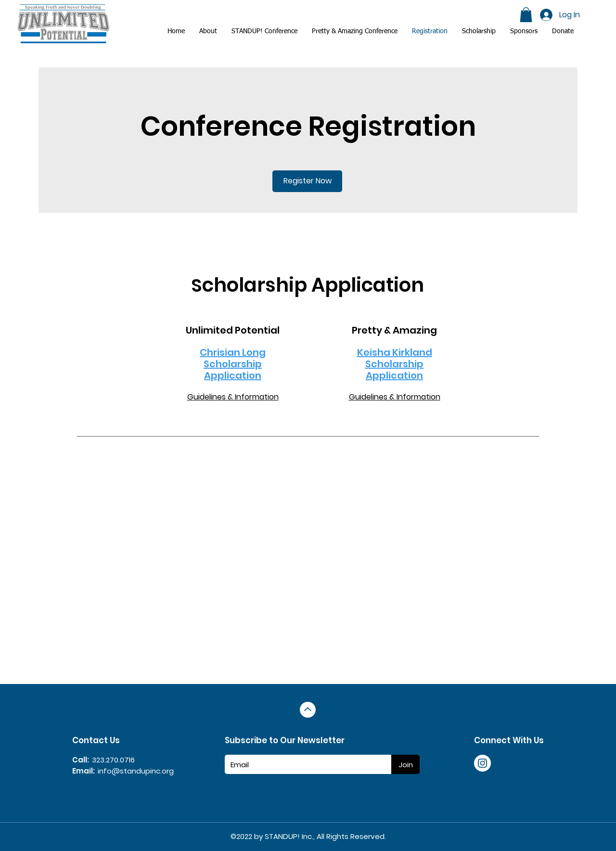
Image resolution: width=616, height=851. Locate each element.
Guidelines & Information (233, 397)
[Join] (405, 764)
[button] (524, 31)
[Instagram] (482, 763)
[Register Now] (307, 181)
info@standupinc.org (136, 771)
